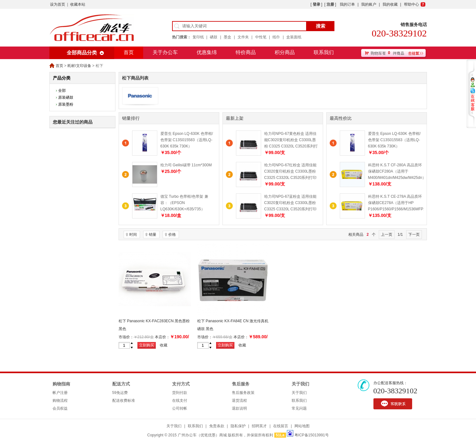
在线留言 (281, 426)
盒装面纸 (294, 37)
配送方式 (121, 384)
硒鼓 (214, 37)
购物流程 (60, 401)
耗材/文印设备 (79, 66)
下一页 (414, 235)
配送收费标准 (124, 401)
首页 (129, 52)
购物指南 (61, 384)
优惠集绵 (207, 52)
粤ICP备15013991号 (312, 435)
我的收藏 (390, 4)
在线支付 (180, 401)
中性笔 (261, 37)
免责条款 (217, 426)
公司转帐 (180, 408)
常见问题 (299, 408)
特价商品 (246, 52)
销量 (153, 235)
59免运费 (120, 393)
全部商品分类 (82, 53)
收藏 (164, 345)
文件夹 (243, 37)
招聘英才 (259, 426)
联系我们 (324, 52)
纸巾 (276, 37)
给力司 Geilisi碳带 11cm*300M (186, 165)
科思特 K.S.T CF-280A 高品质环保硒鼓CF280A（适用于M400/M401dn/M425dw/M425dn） (397, 171)
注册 (330, 4)
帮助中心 (412, 4)
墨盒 (227, 37)
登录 (316, 4)
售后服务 (241, 384)
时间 (133, 235)
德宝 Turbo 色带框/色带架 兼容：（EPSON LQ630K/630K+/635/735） (184, 203)
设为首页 (58, 4)
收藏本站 (78, 4)
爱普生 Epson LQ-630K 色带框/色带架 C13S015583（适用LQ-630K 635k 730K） (187, 140)
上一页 (387, 235)
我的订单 (347, 4)
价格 (172, 235)
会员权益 (60, 408)
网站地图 (302, 426)
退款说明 (239, 408)
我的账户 (369, 4)
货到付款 (180, 393)
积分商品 (285, 52)
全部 (62, 91)
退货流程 (239, 401)
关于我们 (300, 384)
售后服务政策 (243, 393)
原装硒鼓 (66, 97)
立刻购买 (147, 345)
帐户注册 (60, 393)
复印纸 (198, 37)
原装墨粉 (66, 104)
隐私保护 (238, 426)
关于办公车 (165, 52)
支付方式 (181, 384)
